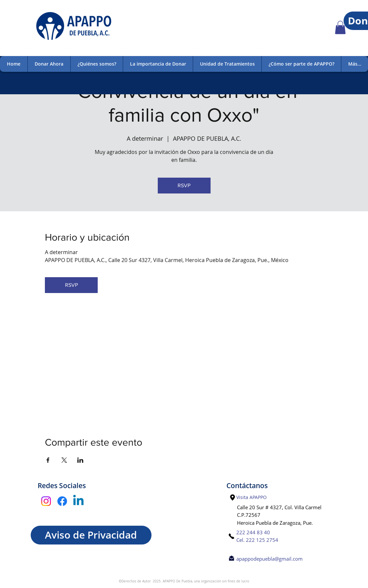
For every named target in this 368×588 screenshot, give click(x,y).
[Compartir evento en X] (64, 460)
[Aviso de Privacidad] (91, 535)
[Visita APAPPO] (252, 497)
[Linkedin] (78, 501)
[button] (340, 28)
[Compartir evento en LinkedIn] (80, 460)
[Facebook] (62, 501)
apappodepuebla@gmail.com (269, 559)
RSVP (184, 185)
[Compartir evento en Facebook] (48, 460)
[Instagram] (46, 501)
